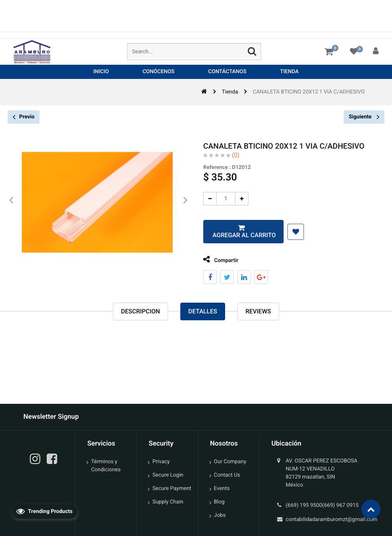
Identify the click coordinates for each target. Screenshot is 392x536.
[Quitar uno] (204, 199)
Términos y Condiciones (106, 466)
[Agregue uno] (236, 199)
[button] (290, 232)
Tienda (230, 92)
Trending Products (44, 511)
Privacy (161, 462)
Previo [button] (24, 117)
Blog (219, 502)
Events (222, 488)
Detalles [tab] (203, 312)
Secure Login (168, 475)
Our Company (230, 462)
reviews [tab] (258, 312)
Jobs (220, 515)
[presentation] (11, 200)
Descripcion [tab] (140, 312)
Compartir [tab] (215, 260)
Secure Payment (172, 488)
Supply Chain (168, 502)
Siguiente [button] (364, 117)
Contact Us (227, 475)
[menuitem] (101, 72)
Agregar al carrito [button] (238, 235)
